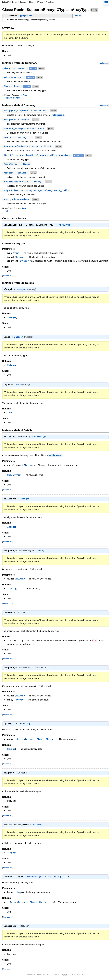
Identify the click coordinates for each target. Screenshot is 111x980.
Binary (32, 2)
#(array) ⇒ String (17, 164)
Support (23, 2)
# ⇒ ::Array (23, 182)
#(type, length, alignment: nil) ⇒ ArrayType (38, 155)
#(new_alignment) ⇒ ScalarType (26, 111)
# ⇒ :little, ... (18, 138)
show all (77, 16)
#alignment (58, 115)
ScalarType (41, 438)
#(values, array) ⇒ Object (28, 146)
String (27, 725)
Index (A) (6, 2)
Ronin (15, 2)
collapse (104, 63)
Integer (20, 258)
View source (8, 276)
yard (65, 976)
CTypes (40, 2)
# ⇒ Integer (15, 68)
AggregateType (25, 16)
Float (40, 740)
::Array (40, 552)
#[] (8, 212)
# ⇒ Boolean (16, 173)
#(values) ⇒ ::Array (25, 129)
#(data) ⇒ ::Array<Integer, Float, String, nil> (36, 191)
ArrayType (65, 226)
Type (25, 95)
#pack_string (13, 98)
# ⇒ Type (12, 86)
